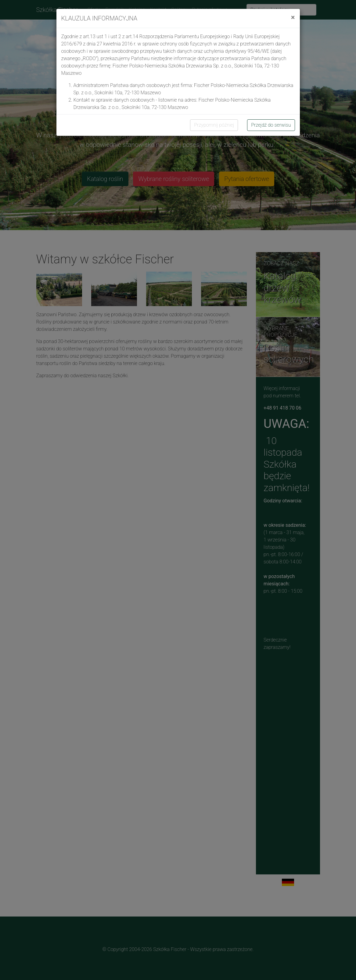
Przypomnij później (214, 125)
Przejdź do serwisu (271, 125)
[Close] (293, 17)
